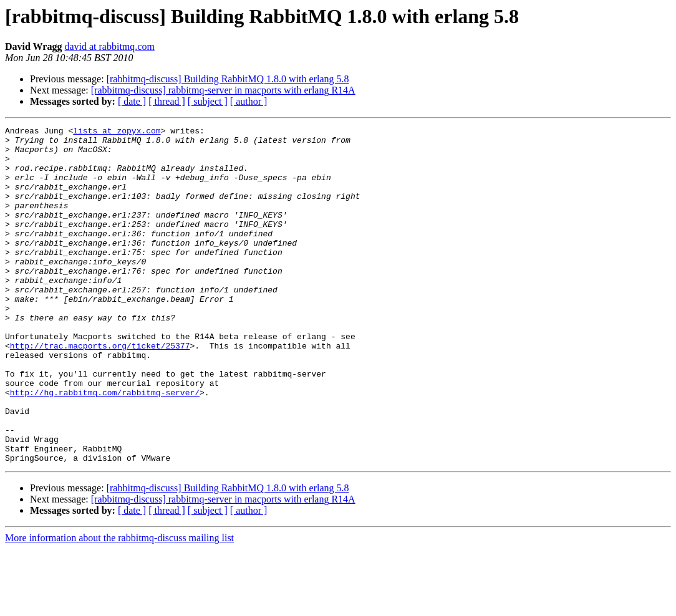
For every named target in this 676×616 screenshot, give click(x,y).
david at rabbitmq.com (109, 46)
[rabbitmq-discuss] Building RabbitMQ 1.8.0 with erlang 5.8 (228, 79)
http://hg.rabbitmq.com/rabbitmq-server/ (105, 446)
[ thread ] (167, 101)
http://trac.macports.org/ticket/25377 (100, 390)
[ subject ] (208, 101)
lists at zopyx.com (117, 132)
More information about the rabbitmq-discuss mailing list (119, 605)
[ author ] (249, 101)
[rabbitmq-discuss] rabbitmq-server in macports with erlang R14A (223, 90)
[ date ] (132, 101)
